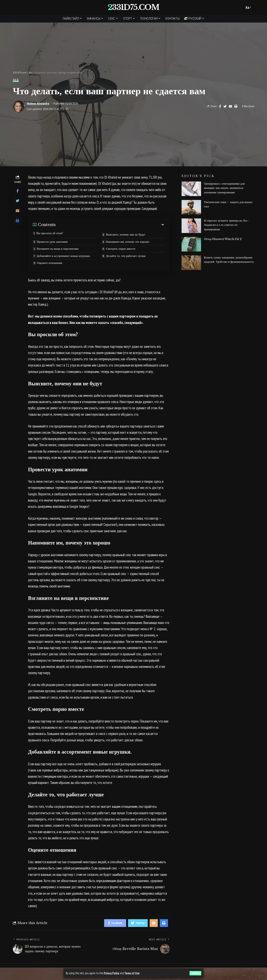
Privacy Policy (111, 973)
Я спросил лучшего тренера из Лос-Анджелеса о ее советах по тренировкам (226, 225)
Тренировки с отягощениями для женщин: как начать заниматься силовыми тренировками (224, 188)
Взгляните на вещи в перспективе (58, 249)
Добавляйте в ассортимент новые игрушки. (64, 256)
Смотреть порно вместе (121, 249)
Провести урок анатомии (52, 242)
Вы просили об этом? (50, 233)
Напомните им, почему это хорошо (127, 242)
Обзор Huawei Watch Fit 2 (223, 239)
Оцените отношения (50, 263)
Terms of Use (132, 973)
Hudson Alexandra (38, 104)
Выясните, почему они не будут (126, 234)
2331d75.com (133, 7)
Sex (16, 80)
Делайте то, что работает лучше (126, 256)
